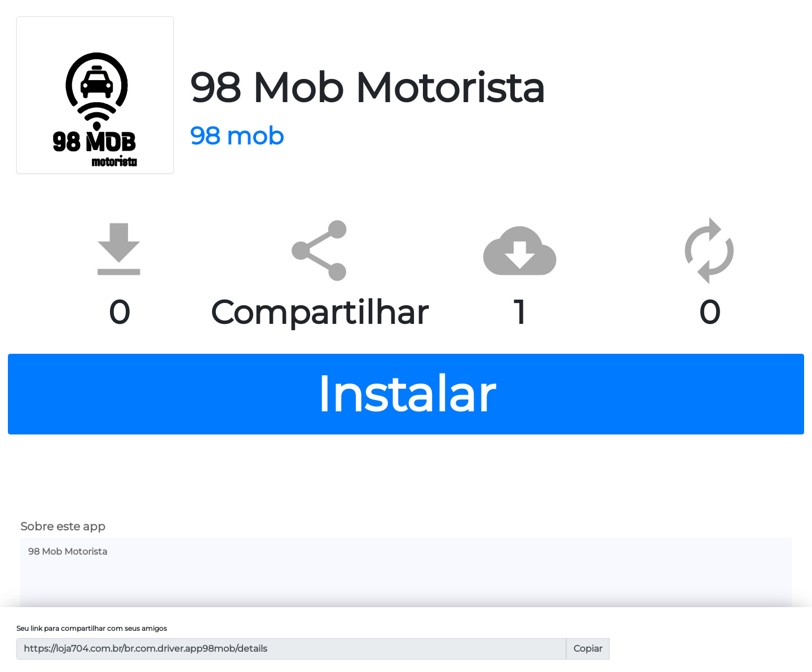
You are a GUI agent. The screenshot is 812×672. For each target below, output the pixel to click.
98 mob (237, 136)
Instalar (406, 394)
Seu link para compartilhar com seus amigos (92, 628)
